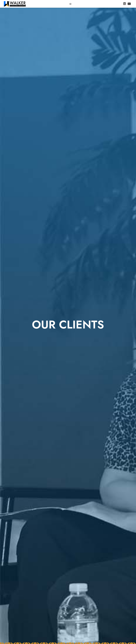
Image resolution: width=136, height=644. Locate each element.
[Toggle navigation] (70, 4)
